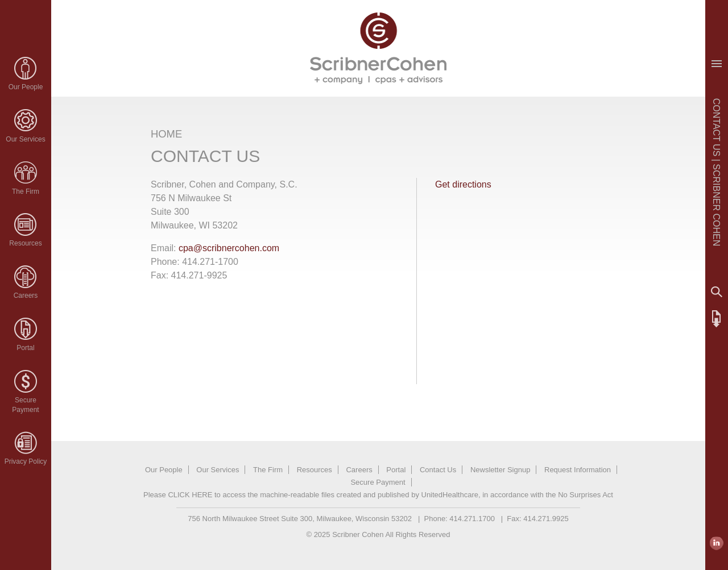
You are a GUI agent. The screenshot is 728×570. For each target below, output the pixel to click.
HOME (166, 134)
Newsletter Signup (500, 470)
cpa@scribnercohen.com (229, 248)
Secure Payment (378, 482)
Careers (26, 296)
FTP (717, 319)
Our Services (25, 139)
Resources (25, 243)
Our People (26, 87)
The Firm (26, 192)
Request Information (578, 470)
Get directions (463, 184)
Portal (25, 348)
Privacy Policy (26, 461)
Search (717, 292)
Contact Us (438, 470)
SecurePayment (25, 405)
